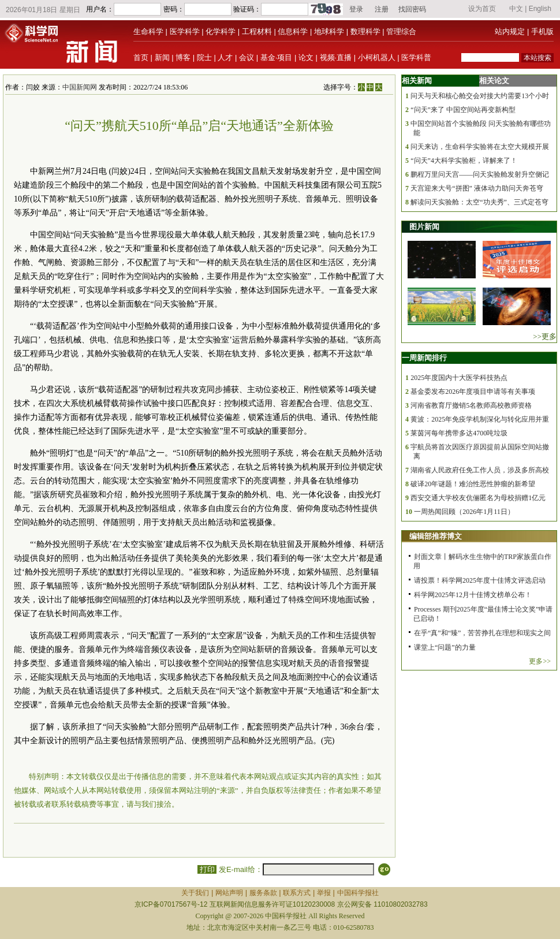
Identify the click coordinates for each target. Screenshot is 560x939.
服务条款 (263, 893)
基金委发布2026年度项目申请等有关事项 (473, 392)
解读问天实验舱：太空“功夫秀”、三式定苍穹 (479, 202)
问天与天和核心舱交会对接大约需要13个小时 (480, 96)
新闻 (162, 57)
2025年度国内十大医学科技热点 (459, 378)
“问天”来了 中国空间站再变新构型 (463, 110)
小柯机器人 (377, 57)
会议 (247, 57)
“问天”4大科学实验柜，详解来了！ (464, 161)
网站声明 (229, 893)
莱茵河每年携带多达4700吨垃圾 (459, 433)
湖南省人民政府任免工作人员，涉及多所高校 (480, 470)
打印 (207, 869)
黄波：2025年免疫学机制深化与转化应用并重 (480, 419)
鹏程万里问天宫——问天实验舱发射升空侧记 (480, 174)
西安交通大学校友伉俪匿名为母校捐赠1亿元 (478, 498)
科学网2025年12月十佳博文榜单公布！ (473, 595)
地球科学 (329, 31)
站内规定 (510, 31)
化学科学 (221, 31)
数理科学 (365, 31)
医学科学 (185, 31)
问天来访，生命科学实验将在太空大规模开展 (480, 147)
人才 (225, 57)
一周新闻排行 (424, 358)
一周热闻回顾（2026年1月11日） (464, 512)
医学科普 (416, 57)
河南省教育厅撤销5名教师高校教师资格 (471, 405)
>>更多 (545, 336)
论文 (306, 57)
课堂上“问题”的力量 (445, 647)
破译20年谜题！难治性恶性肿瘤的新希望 (473, 484)
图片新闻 (424, 227)
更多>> (540, 661)
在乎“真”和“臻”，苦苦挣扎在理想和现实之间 (482, 633)
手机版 (542, 31)
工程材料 (257, 31)
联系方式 (297, 893)
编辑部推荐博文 (436, 536)
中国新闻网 (80, 87)
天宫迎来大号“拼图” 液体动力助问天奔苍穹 (477, 188)
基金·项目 (277, 57)
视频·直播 (336, 57)
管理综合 (401, 31)
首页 (141, 57)
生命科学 (148, 31)
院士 (204, 57)
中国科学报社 (358, 893)
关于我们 (195, 893)
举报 (324, 893)
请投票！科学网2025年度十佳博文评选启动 (480, 580)
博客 (183, 57)
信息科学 (293, 31)
